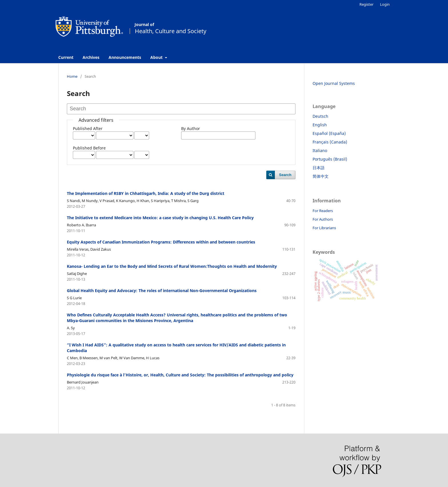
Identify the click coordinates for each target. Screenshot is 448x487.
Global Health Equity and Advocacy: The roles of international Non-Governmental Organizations (162, 291)
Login (385, 4)
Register (366, 4)
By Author (191, 128)
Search (285, 175)
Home (72, 76)
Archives (91, 57)
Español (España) (329, 133)
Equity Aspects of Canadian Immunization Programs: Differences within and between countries (161, 242)
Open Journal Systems (334, 83)
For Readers (323, 211)
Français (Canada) (330, 142)
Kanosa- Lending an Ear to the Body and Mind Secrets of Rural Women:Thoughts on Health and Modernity (172, 266)
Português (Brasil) (330, 159)
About (157, 57)
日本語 (319, 168)
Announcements (125, 57)
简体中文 (321, 176)
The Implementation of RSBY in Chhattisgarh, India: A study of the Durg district (146, 193)
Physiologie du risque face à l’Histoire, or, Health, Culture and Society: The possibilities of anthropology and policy (180, 375)
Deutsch (320, 116)
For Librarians (324, 228)
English (320, 125)
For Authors (323, 219)
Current (66, 57)
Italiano (320, 150)
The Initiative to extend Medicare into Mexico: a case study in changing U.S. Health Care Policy (160, 218)
